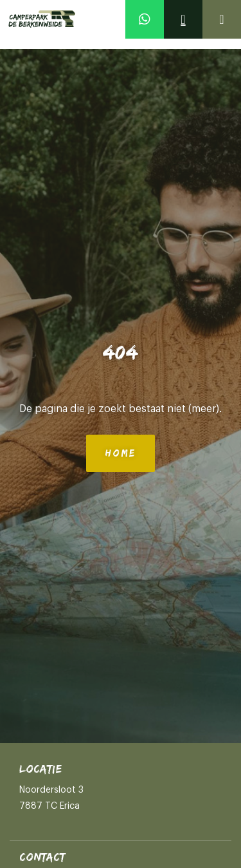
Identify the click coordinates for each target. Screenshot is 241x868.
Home (121, 453)
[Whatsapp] (145, 19)
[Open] (222, 19)
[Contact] (183, 19)
